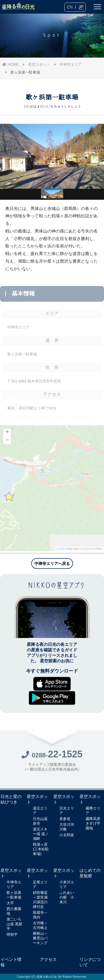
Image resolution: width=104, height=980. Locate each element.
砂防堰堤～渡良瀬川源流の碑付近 (40, 900)
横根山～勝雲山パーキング (40, 938)
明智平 (12, 934)
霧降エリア (93, 811)
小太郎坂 (67, 835)
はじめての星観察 (90, 873)
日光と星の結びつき (11, 799)
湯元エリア (40, 811)
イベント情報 (11, 962)
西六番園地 (14, 911)
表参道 (65, 819)
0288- (52, 756)
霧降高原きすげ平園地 (93, 823)
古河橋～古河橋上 (40, 925)
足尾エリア (40, 884)
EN (70, 7)
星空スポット (39, 64)
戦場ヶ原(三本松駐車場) (41, 849)
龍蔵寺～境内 (40, 915)
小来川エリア (67, 884)
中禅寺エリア (71, 64)
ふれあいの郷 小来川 (67, 897)
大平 (10, 903)
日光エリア (67, 811)
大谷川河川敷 (67, 827)
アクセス (48, 959)
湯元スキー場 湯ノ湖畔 (41, 834)
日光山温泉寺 (40, 821)
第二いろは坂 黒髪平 (14, 924)
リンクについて (90, 962)
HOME (10, 64)
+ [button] (7, 434)
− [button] (7, 442)
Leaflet (61, 550)
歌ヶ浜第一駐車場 (14, 895)
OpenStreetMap (92, 550)
